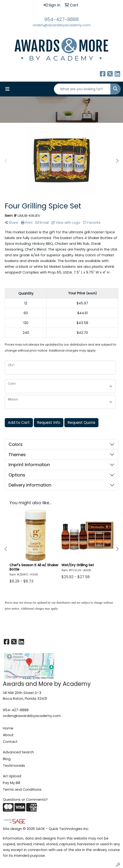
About (8, 735)
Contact (10, 742)
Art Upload (12, 776)
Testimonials (14, 766)
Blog (7, 759)
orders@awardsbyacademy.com (62, 25)
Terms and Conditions (22, 790)
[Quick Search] (82, 89)
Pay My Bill (11, 783)
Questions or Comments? (25, 800)
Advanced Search (18, 752)
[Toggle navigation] (7, 89)
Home (8, 728)
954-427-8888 (61, 19)
